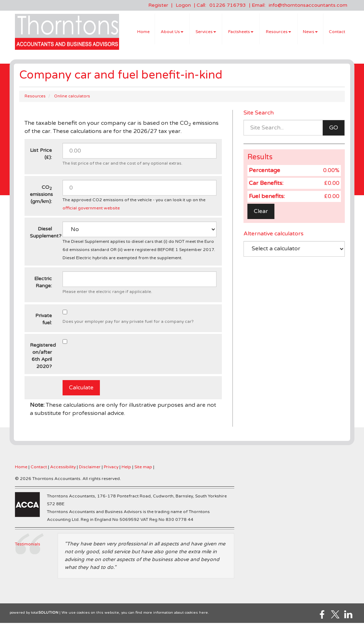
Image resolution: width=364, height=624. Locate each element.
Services (206, 32)
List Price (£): (41, 155)
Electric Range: (43, 284)
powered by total (34, 614)
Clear (261, 212)
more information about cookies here (176, 614)
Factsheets (241, 32)
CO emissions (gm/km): (41, 195)
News (310, 32)
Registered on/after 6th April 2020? (43, 357)
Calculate (81, 389)
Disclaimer (90, 468)
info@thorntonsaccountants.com (308, 5)
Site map (143, 468)
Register (158, 5)
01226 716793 (228, 5)
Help (126, 468)
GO (334, 129)
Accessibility (63, 468)
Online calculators (72, 97)
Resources (279, 32)
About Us (172, 32)
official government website (91, 209)
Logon (183, 5)
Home (143, 32)
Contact (337, 32)
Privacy (111, 468)
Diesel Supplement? (44, 234)
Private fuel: (44, 320)
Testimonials (28, 545)
